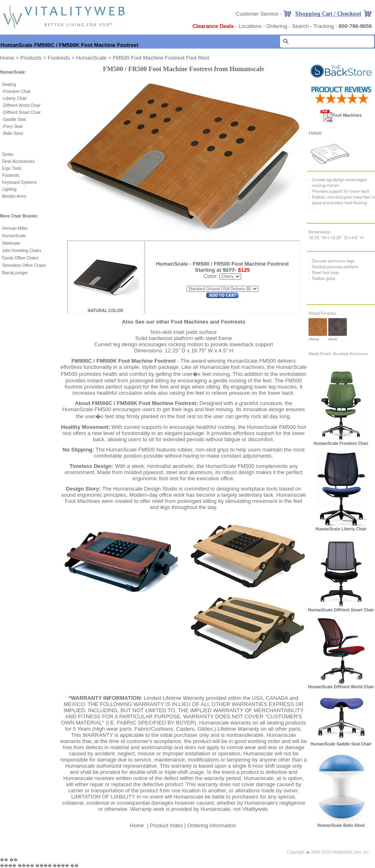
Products (31, 58)
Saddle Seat (15, 119)
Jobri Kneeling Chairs (22, 251)
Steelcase (11, 243)
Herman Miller (15, 228)
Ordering (277, 26)
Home (7, 58)
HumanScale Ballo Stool (341, 825)
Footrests (59, 58)
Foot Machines (347, 115)
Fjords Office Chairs (20, 258)
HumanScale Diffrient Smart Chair (341, 610)
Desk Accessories (18, 161)
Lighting (9, 189)
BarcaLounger (15, 273)
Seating (9, 84)
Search (300, 26)
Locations (250, 26)
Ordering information (212, 825)
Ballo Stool (13, 133)
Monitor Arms (14, 196)
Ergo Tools (12, 168)
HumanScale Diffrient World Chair (341, 687)
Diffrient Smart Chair (22, 112)
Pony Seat (13, 126)
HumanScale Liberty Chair (341, 529)
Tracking (324, 26)
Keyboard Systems (19, 182)
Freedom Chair (17, 91)
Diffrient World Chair (22, 105)
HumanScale (91, 58)
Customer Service (257, 14)
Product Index (166, 825)
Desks (8, 154)
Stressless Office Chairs (24, 265)
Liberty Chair (15, 98)
